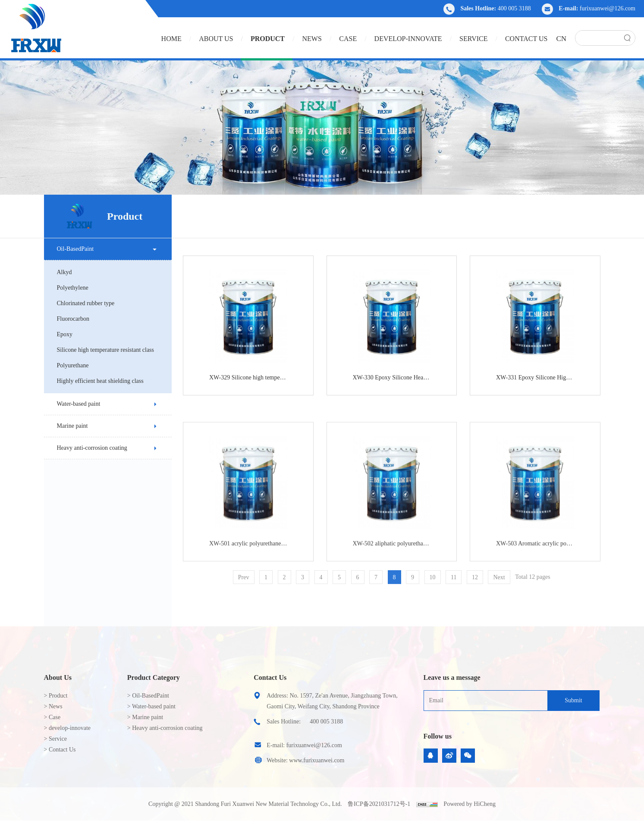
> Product (56, 696)
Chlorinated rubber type (82, 303)
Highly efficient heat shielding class (97, 381)
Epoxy (61, 334)
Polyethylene (69, 288)
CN (561, 39)
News (312, 39)
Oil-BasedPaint (72, 249)
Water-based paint (75, 404)
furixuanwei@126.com (608, 8)
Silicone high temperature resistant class (102, 350)
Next (509, 584)
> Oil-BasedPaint (148, 696)
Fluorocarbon (70, 319)
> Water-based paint (151, 706)
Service (473, 39)
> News (53, 706)
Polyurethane (69, 365)
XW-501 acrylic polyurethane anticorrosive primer (258, 621)
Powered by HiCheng (470, 804)
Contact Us (526, 39)
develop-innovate (408, 39)
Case (348, 39)
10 (443, 584)
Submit (573, 700)
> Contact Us (60, 750)
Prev (254, 584)
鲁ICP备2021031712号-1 (379, 804)
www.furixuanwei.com (317, 760)
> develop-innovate (68, 728)
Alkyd (61, 272)
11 (464, 584)
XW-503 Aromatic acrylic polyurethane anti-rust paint (545, 621)
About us (216, 39)
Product (268, 39)
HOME (171, 39)
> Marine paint (145, 717)
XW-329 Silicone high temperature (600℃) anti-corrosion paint (258, 381)
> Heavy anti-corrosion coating (165, 728)
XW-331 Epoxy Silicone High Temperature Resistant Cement (545, 381)
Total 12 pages (543, 584)
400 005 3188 (514, 8)
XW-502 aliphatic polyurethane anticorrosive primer (402, 621)
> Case (52, 717)
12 (485, 584)
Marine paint (69, 426)
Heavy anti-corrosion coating (89, 448)
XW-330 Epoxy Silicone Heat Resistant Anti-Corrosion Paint (402, 381)
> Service (55, 739)
